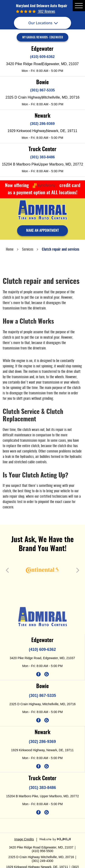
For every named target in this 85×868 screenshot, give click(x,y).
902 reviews (46, 12)
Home (10, 250)
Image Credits (24, 839)
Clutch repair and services (61, 250)
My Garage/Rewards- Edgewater (43, 38)
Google (47, 674)
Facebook (38, 674)
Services (28, 250)
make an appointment (42, 231)
